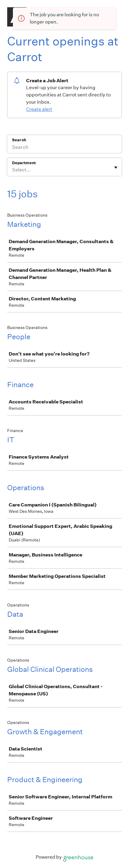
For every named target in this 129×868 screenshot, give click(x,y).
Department (24, 163)
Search (19, 140)
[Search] (64, 148)
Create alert (39, 109)
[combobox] (12, 170)
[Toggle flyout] (116, 168)
